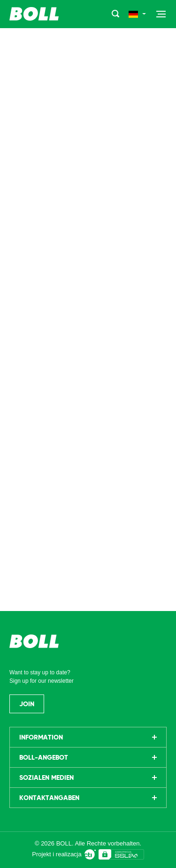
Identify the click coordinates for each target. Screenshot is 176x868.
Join (27, 704)
